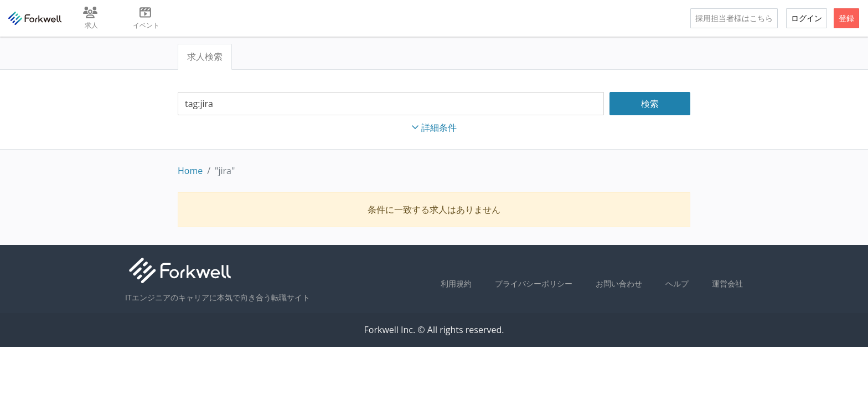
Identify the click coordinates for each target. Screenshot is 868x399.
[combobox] (391, 104)
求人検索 (205, 57)
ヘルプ (677, 283)
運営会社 (727, 283)
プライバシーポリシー (534, 283)
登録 (846, 18)
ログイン (807, 18)
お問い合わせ (619, 283)
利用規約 (456, 283)
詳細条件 (434, 127)
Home (190, 171)
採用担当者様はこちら (734, 18)
